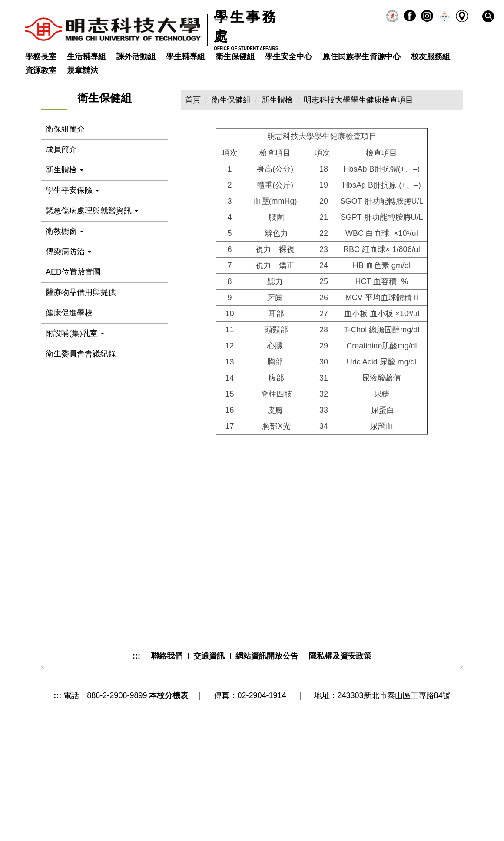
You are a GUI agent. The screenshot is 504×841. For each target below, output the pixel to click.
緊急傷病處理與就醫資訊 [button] (92, 304)
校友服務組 (431, 56)
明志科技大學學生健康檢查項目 (358, 193)
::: (136, 769)
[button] (488, 16)
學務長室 (41, 56)
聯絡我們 (167, 769)
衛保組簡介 (65, 222)
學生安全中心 (288, 56)
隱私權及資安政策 (340, 769)
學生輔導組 (186, 56)
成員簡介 (61, 242)
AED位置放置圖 (73, 365)
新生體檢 (277, 193)
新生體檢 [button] (65, 263)
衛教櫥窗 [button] (65, 324)
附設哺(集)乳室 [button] (75, 426)
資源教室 (41, 70)
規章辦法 (83, 70)
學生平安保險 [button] (72, 283)
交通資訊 (209, 769)
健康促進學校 (69, 406)
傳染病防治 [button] (68, 344)
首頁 (193, 193)
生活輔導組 (86, 56)
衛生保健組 (235, 56)
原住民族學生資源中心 (361, 56)
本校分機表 (169, 808)
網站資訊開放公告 (267, 769)
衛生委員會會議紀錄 (81, 447)
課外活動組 (136, 56)
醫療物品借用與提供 (81, 385)
